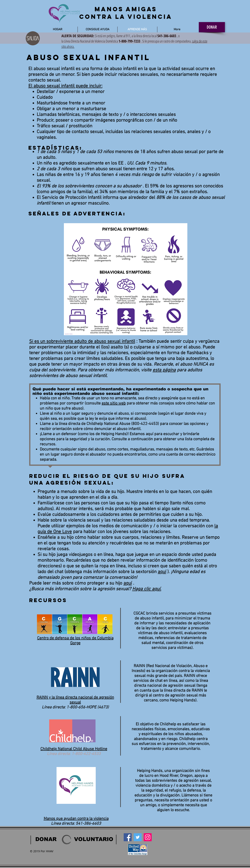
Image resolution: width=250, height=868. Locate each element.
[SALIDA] (33, 38)
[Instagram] (148, 837)
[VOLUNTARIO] (94, 839)
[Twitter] (138, 837)
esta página (164, 370)
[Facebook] (128, 837)
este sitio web (114, 403)
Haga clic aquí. (147, 589)
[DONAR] (212, 27)
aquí (162, 572)
